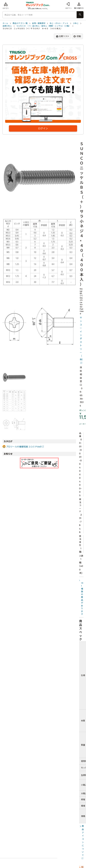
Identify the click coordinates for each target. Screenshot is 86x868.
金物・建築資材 (39, 23)
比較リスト (63, 36)
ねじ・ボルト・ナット (59, 23)
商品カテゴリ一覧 (20, 23)
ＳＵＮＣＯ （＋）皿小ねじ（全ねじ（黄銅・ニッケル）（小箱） (43, 26)
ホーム (5, 23)
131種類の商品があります (82, 599)
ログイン (69, 6)
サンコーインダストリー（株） (82, 338)
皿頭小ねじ (7, 26)
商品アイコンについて (83, 841)
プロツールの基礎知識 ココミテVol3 (24, 447)
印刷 (77, 36)
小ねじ (76, 23)
